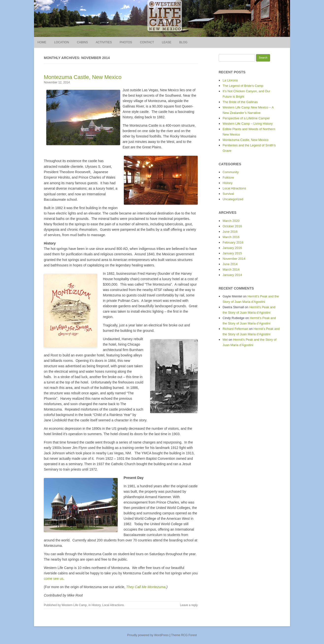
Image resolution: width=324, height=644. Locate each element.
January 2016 (232, 248)
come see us (54, 579)
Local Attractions (113, 605)
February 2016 (233, 242)
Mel (225, 340)
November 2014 (234, 259)
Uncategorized (233, 199)
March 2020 (231, 221)
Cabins (82, 42)
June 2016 (230, 232)
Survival (228, 194)
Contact (147, 42)
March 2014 (231, 269)
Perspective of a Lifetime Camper (246, 118)
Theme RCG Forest (184, 635)
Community (231, 172)
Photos (126, 42)
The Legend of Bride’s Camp (243, 86)
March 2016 (231, 237)
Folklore (228, 177)
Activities (104, 42)
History (96, 605)
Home (42, 42)
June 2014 (230, 264)
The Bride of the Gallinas (240, 102)
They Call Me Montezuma (146, 587)
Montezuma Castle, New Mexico (83, 77)
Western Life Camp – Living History (248, 124)
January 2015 (232, 253)
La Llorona (230, 80)
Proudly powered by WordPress (148, 635)
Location (62, 42)
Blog (183, 42)
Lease (167, 42)
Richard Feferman (235, 329)
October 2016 (232, 226)
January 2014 (232, 275)
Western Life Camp (74, 605)
